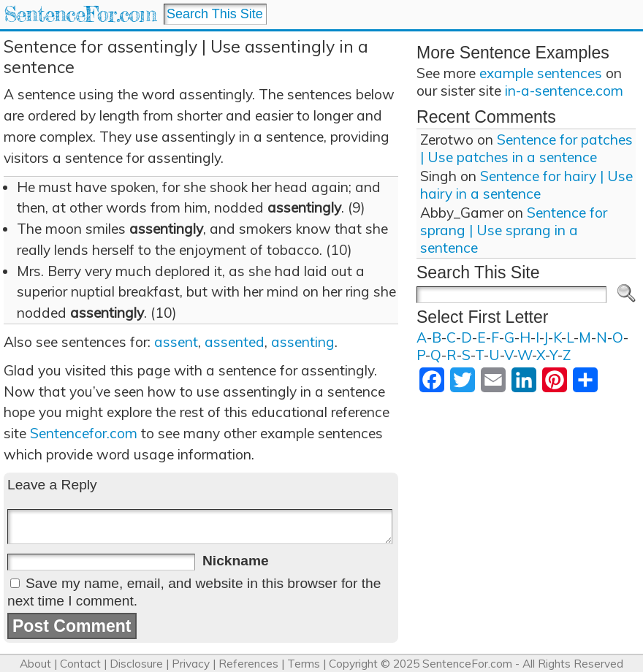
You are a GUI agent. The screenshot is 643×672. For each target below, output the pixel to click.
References (248, 664)
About (35, 664)
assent (176, 342)
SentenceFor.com (80, 14)
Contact (80, 664)
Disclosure (136, 664)
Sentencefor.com (84, 433)
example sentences (541, 73)
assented (235, 342)
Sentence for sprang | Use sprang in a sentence (514, 230)
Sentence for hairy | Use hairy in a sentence (526, 185)
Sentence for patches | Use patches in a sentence (526, 148)
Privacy (191, 664)
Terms (304, 664)
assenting (303, 342)
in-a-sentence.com (564, 91)
